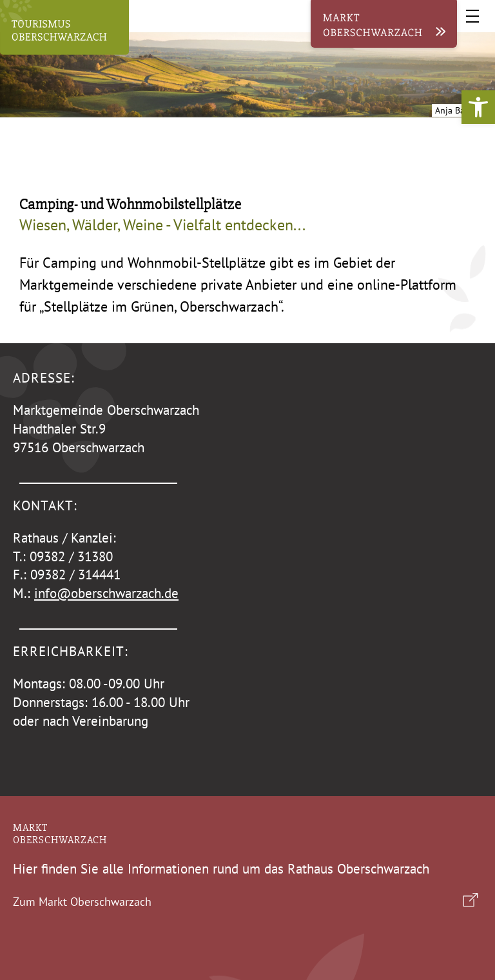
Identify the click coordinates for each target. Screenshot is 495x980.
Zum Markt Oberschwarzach (82, 902)
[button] (478, 107)
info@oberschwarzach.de (106, 593)
